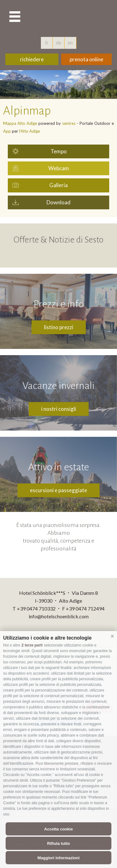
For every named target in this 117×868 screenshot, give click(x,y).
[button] (112, 636)
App (7, 131)
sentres (69, 123)
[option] (58, 84)
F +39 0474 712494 (83, 608)
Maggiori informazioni (58, 858)
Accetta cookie (59, 829)
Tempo (59, 151)
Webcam (59, 168)
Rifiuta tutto (58, 843)
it (46, 42)
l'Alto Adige (29, 131)
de (58, 42)
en (70, 42)
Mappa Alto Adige (20, 123)
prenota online (86, 59)
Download (58, 202)
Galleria (58, 185)
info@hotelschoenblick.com (59, 616)
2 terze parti (32, 645)
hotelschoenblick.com (80, 17)
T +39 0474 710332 (34, 608)
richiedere (32, 59)
